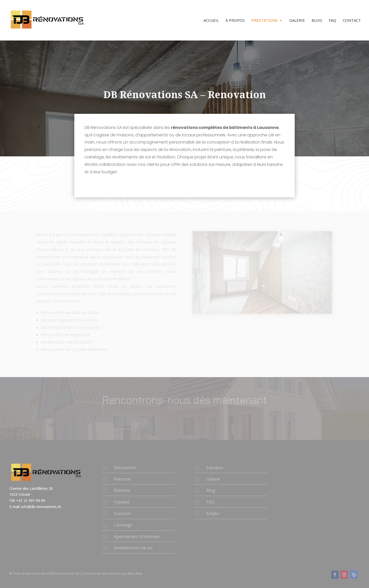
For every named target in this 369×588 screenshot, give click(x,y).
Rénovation (125, 468)
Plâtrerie (122, 490)
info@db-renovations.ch (41, 507)
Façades (122, 502)
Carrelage (123, 525)
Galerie (297, 21)
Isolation (122, 513)
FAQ (332, 21)
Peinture (122, 479)
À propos (235, 21)
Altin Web (135, 573)
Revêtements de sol (133, 548)
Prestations (264, 21)
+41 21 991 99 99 (31, 500)
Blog (317, 21)
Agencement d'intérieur (137, 536)
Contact (352, 21)
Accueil (211, 21)
